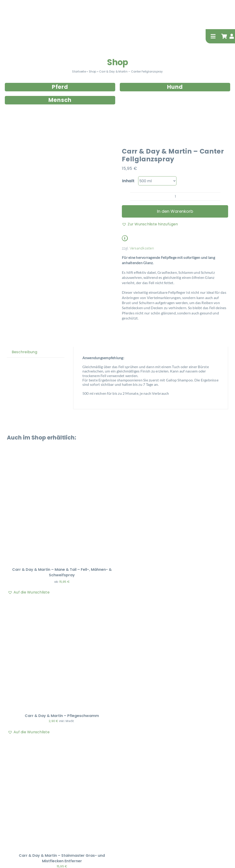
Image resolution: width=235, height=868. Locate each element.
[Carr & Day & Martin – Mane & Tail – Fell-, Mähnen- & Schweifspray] (62, 458)
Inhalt (128, 181)
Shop (117, 62)
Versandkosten (142, 248)
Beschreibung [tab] (24, 352)
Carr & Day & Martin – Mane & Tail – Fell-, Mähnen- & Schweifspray (62, 572)
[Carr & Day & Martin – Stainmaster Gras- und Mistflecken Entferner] (62, 744)
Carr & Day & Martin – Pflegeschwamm (62, 716)
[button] (150, 224)
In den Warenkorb (175, 211)
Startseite (79, 71)
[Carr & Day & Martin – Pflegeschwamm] (62, 605)
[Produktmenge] (175, 196)
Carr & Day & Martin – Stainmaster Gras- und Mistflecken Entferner (62, 858)
